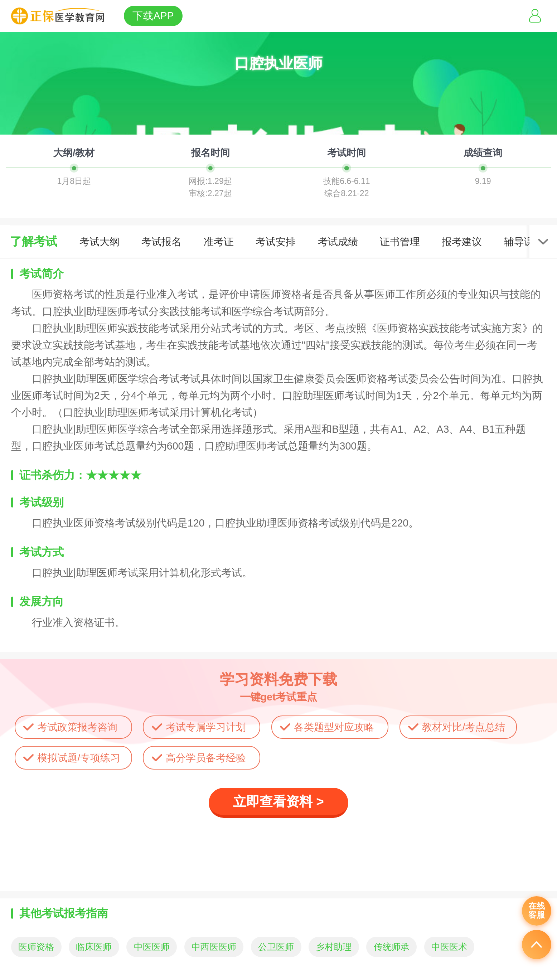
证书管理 (400, 242)
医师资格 (36, 947)
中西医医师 (214, 947)
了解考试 (34, 241)
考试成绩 (338, 242)
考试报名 (161, 242)
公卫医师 (276, 947)
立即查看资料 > (278, 802)
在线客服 (537, 911)
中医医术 (449, 947)
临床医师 (94, 947)
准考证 (219, 242)
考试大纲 (100, 242)
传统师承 (392, 947)
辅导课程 (524, 242)
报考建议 (462, 242)
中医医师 (152, 947)
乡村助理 (334, 947)
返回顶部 (537, 945)
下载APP (153, 16)
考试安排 (276, 242)
